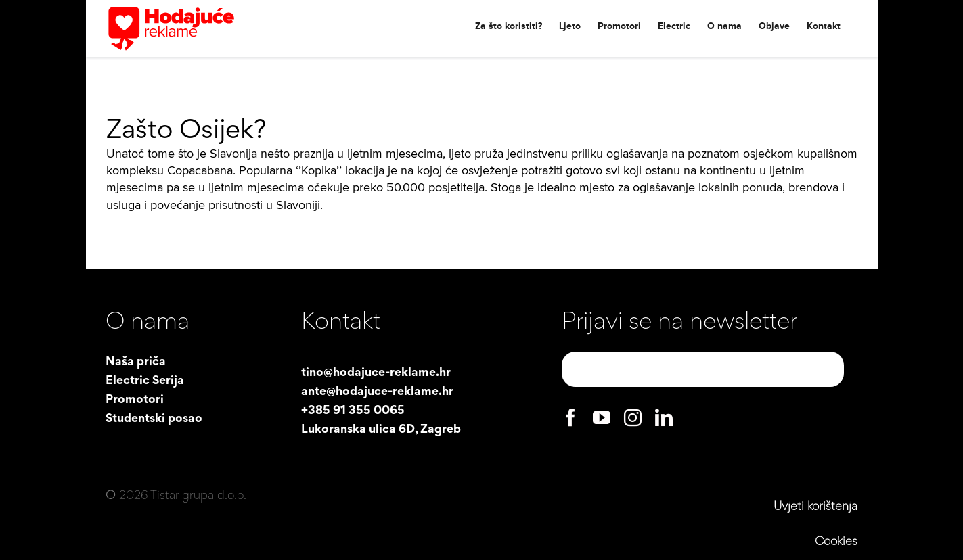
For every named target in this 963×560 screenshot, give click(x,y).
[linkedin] (664, 417)
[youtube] (602, 417)
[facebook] (570, 417)
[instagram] (633, 417)
